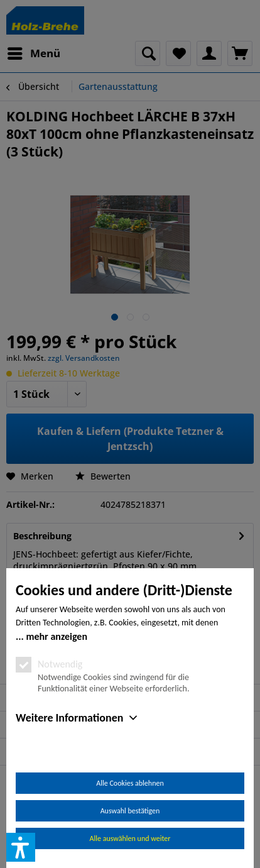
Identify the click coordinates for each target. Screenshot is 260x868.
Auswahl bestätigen (130, 811)
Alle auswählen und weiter (130, 838)
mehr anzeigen (57, 636)
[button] (21, 847)
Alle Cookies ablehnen (130, 783)
